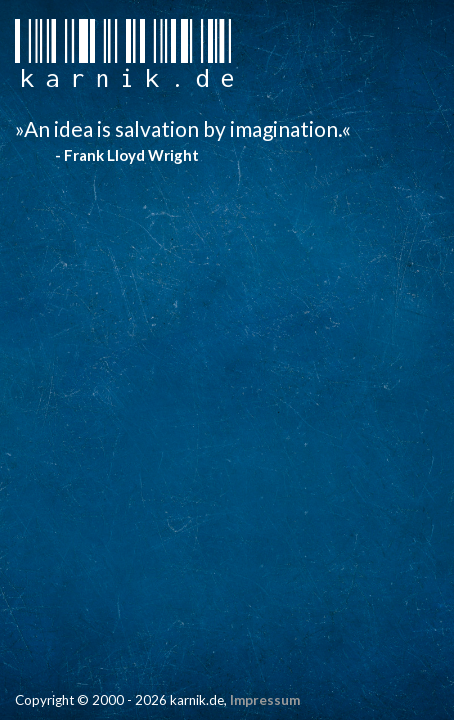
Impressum (265, 700)
